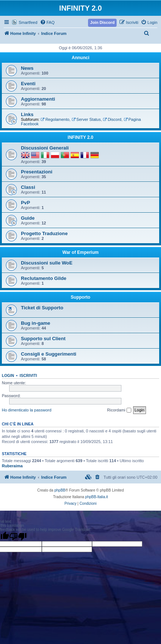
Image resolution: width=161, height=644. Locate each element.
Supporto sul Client (43, 339)
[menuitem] (47, 22)
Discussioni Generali (45, 148)
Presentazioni (37, 172)
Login (8, 375)
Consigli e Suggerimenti (49, 354)
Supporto (80, 297)
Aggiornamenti (38, 99)
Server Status (86, 119)
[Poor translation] (18, 536)
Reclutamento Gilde (44, 278)
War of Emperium (80, 252)
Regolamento (55, 119)
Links (27, 114)
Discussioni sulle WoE (47, 263)
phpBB (60, 490)
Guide (28, 218)
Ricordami (119, 410)
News (27, 68)
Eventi (28, 84)
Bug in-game (36, 323)
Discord (112, 119)
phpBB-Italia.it (96, 497)
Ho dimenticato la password (27, 410)
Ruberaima (12, 466)
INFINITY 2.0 (81, 137)
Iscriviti (28, 375)
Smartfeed (28, 22)
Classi (28, 187)
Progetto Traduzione (44, 233)
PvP (25, 203)
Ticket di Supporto (42, 308)
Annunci (81, 58)
